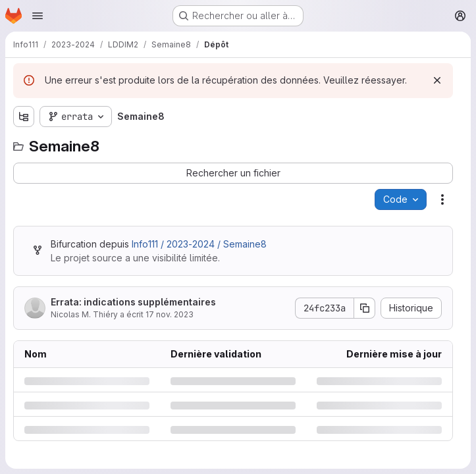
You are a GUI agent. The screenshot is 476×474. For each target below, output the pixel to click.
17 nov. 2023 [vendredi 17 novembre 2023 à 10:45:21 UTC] (170, 314)
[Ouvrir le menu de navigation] (38, 16)
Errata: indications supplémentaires (133, 302)
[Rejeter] (437, 80)
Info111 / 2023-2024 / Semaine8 (199, 244)
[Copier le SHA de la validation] (365, 308)
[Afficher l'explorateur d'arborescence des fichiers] (24, 117)
